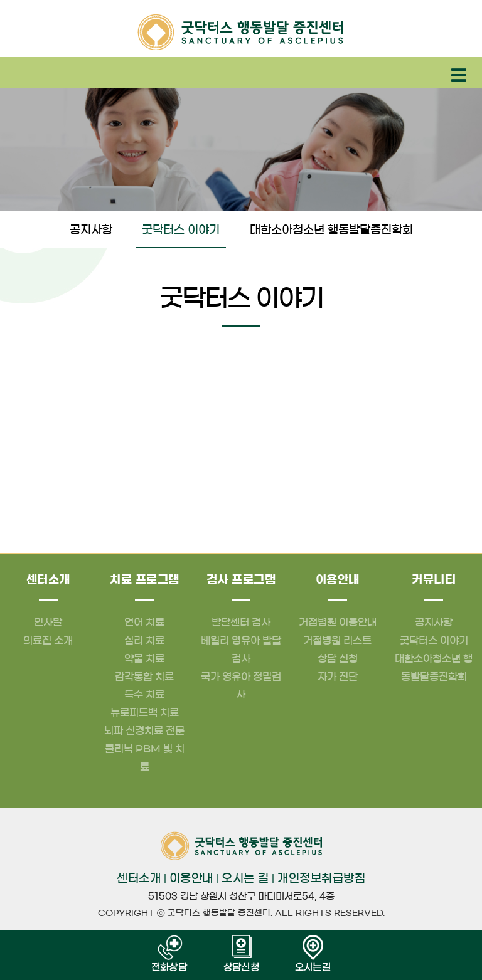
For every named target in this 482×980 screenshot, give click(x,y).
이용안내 (191, 878)
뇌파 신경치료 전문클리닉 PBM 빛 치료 (144, 749)
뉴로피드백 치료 (145, 712)
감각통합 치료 (144, 677)
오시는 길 (245, 878)
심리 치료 (144, 640)
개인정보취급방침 (321, 878)
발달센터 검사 (241, 622)
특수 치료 (144, 694)
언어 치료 (144, 622)
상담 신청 (338, 658)
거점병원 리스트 (337, 640)
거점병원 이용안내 (338, 622)
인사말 (48, 622)
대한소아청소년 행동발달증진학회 (331, 230)
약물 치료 (144, 658)
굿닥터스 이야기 (181, 230)
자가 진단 (338, 677)
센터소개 (139, 878)
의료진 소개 (48, 640)
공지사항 (91, 230)
